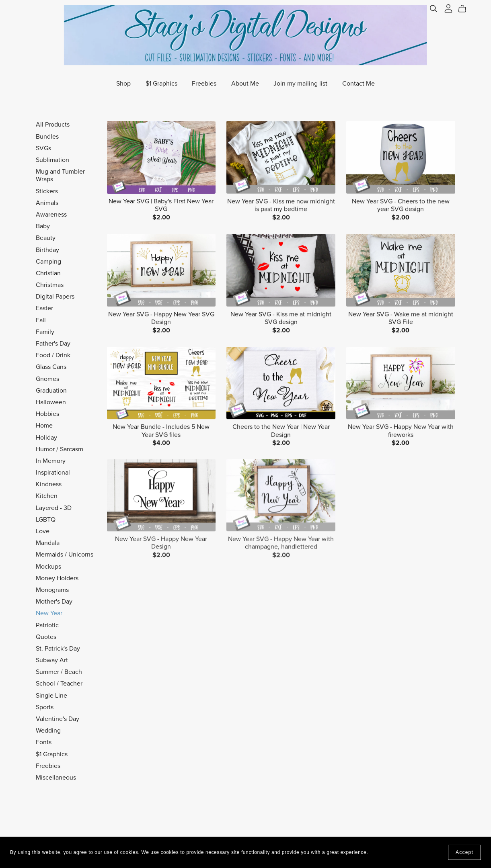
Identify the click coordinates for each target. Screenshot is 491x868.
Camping (48, 262)
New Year (49, 613)
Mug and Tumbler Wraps (60, 175)
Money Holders (57, 578)
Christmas (50, 285)
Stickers (47, 191)
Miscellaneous (56, 778)
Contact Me (358, 84)
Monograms (52, 590)
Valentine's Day (58, 719)
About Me (245, 84)
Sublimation (52, 160)
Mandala (48, 543)
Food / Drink (53, 355)
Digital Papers (55, 297)
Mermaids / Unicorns (65, 555)
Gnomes (47, 379)
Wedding (48, 731)
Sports (45, 707)
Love (43, 531)
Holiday (46, 438)
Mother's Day (54, 602)
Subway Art (52, 660)
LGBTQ (46, 520)
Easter (44, 308)
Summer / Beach (59, 672)
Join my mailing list (300, 84)
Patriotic (47, 625)
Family (45, 332)
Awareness (51, 215)
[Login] (448, 8)
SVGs (43, 148)
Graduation (51, 391)
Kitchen (47, 496)
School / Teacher (59, 684)
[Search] (433, 9)
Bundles (47, 137)
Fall (41, 320)
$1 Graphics (161, 84)
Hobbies (47, 414)
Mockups (48, 567)
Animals (47, 203)
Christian (48, 273)
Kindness (49, 484)
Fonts (44, 742)
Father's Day (53, 344)
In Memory (51, 461)
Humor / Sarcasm (60, 449)
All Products (53, 125)
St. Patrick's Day (58, 649)
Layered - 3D (54, 508)
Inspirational (53, 473)
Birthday (47, 250)
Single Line (51, 696)
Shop (123, 84)
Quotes (46, 637)
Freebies (204, 84)
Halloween (51, 402)
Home (44, 426)
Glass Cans (51, 367)
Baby (43, 226)
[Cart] (465, 9)
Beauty (46, 238)
